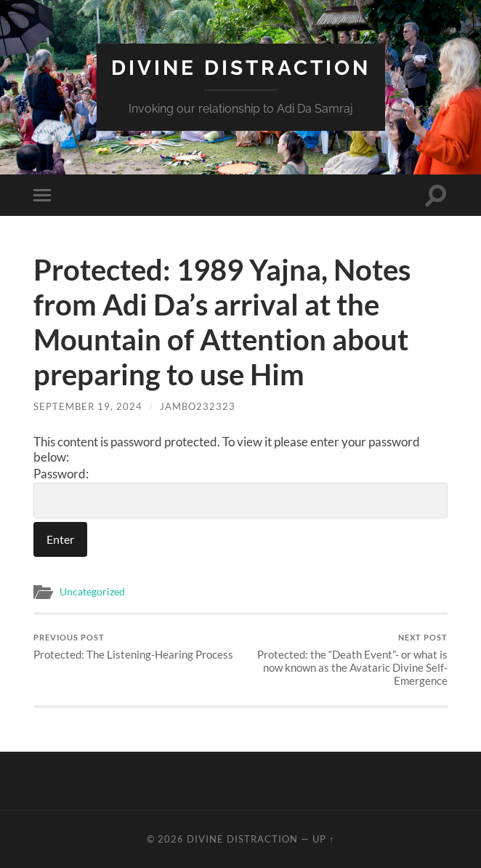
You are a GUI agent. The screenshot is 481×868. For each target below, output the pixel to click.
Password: (240, 493)
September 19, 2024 (88, 406)
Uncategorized (92, 592)
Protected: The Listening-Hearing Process (133, 647)
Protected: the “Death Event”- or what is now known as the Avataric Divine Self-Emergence (346, 660)
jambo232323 (198, 406)
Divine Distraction (241, 68)
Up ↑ (323, 839)
